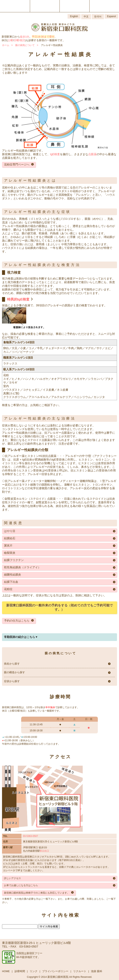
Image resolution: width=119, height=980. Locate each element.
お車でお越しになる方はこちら (21, 885)
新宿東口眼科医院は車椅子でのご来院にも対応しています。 (37, 893)
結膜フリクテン (14, 560)
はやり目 (10, 531)
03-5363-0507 (31, 836)
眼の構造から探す (15, 672)
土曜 (10, 40)
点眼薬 (92, 154)
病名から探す (12, 664)
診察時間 (20, 971)
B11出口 (44, 851)
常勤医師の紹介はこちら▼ (21, 637)
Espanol (111, 16)
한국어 (98, 17)
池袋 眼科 (97, 971)
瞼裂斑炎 (10, 553)
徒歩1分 (25, 37)
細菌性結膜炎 (13, 575)
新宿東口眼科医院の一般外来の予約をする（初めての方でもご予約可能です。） (60, 607)
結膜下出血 (11, 582)
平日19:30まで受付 (43, 37)
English (74, 16)
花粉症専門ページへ (17, 164)
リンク (34, 971)
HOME (6, 971)
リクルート (80, 971)
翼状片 (8, 545)
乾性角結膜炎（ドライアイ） (22, 567)
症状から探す (12, 681)
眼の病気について (25, 45)
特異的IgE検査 (18, 299)
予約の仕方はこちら (17, 621)
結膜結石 (10, 538)
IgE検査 (55, 154)
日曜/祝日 (19, 40)
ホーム (6, 45)
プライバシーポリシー (55, 971)
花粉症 (8, 589)
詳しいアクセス (13, 878)
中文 (86, 17)
